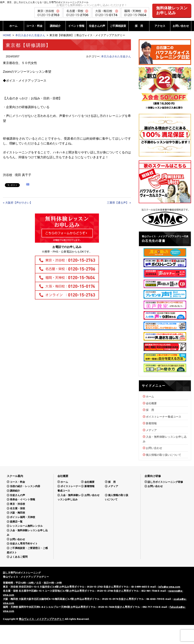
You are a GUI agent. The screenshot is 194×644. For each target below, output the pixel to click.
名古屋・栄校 (17, 508)
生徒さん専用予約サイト (24, 544)
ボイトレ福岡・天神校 (23, 517)
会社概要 (151, 403)
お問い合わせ (181, 26)
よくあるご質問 (19, 557)
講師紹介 (55, 26)
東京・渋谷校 (17, 504)
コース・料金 (34, 26)
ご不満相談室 (118, 26)
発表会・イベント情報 (23, 499)
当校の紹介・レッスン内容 (25, 486)
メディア (151, 430)
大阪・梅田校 (17, 513)
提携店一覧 (16, 522)
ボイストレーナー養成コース (164, 417)
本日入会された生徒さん (30, 35)
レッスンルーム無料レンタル (26, 526)
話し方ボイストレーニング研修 (165, 482)
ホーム (13, 26)
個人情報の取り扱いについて (164, 455)
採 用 (139, 26)
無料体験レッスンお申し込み (172, 10)
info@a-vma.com (169, 587)
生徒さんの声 (97, 26)
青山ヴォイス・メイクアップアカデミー (42, 619)
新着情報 (151, 423)
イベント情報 (76, 26)
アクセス (160, 26)
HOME (7, 35)
